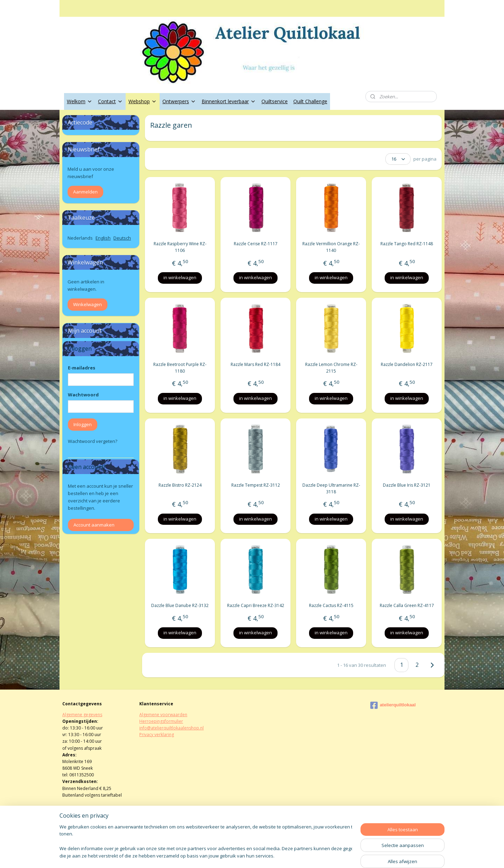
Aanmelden (85, 192)
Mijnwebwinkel (332, 855)
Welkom (80, 101)
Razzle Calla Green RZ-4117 (407, 605)
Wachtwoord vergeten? (93, 441)
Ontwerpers (179, 101)
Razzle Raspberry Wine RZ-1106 (180, 247)
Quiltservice (275, 101)
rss (244, 855)
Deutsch (122, 238)
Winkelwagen (87, 304)
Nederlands (80, 238)
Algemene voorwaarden (163, 715)
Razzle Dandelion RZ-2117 (407, 364)
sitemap (229, 855)
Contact (110, 101)
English (103, 238)
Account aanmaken (94, 525)
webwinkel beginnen (271, 855)
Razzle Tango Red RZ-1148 (407, 244)
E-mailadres (82, 368)
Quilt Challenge (310, 101)
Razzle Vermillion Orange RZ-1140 (331, 247)
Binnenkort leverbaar (229, 101)
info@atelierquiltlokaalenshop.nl (171, 728)
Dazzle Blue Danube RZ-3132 (180, 605)
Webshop (143, 101)
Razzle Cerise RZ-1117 (255, 244)
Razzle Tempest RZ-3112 (255, 485)
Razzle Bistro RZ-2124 (180, 485)
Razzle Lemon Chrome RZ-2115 (331, 368)
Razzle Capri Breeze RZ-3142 (255, 605)
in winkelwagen (180, 277)
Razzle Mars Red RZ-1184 (255, 364)
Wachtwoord (83, 395)
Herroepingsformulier (161, 721)
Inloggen (83, 424)
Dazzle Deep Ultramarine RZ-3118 (331, 488)
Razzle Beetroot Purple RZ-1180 (180, 368)
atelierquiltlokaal (393, 705)
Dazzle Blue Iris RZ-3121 (407, 485)
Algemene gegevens (82, 715)
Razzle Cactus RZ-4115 (331, 605)
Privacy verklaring (157, 735)
